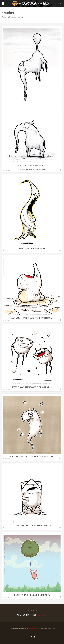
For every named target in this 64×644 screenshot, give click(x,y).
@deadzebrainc (42, 615)
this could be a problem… (32, 166)
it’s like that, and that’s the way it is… (32, 456)
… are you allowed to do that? (32, 526)
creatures (8, 170)
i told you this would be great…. (32, 387)
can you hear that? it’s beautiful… (32, 318)
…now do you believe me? (32, 249)
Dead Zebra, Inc (33, 628)
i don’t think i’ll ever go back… (32, 595)
